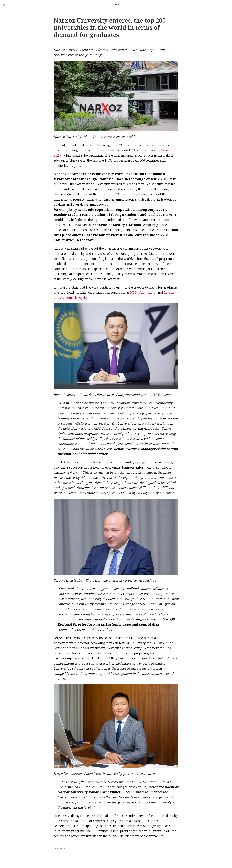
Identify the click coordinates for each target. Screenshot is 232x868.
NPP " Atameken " (143, 295)
